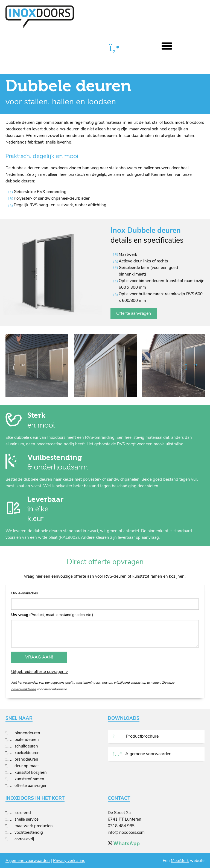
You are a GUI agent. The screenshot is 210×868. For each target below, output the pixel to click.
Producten (38, 47)
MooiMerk (180, 861)
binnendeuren (27, 733)
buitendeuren (27, 740)
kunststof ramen (29, 779)
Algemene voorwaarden (142, 754)
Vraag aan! (39, 657)
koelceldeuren (27, 753)
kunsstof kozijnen (31, 772)
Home (12, 47)
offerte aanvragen (31, 786)
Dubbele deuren (72, 47)
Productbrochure (136, 736)
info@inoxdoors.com (126, 832)
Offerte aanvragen (134, 313)
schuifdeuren (26, 746)
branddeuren (26, 759)
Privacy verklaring (69, 861)
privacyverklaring (24, 689)
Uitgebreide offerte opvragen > (40, 672)
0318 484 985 (121, 826)
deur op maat (27, 766)
